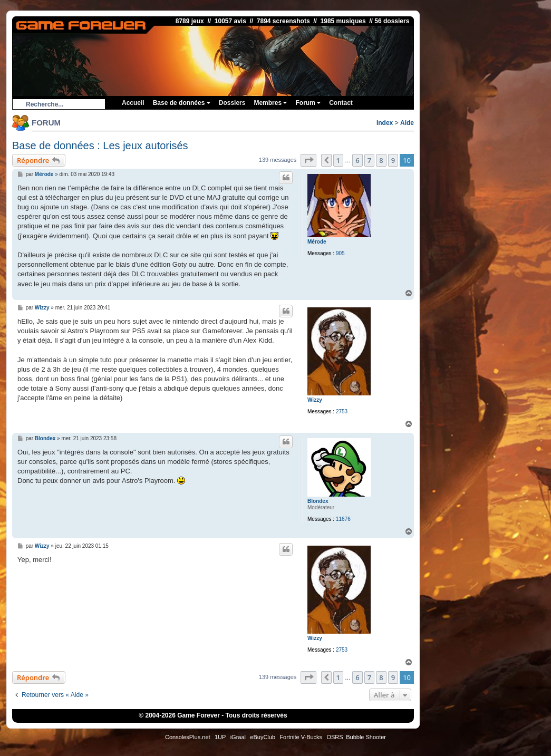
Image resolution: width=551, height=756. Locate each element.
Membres (270, 103)
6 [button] (357, 160)
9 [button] (393, 160)
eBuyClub (263, 737)
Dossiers (232, 103)
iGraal (238, 737)
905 (340, 253)
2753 (342, 411)
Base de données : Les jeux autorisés (100, 146)
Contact (341, 103)
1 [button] (338, 160)
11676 (343, 519)
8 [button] (381, 160)
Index (385, 123)
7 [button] (369, 160)
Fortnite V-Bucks (301, 737)
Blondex (318, 501)
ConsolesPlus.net (188, 737)
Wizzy (315, 400)
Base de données (182, 103)
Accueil (133, 103)
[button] (308, 160)
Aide (407, 123)
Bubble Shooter (366, 737)
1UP (220, 737)
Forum (308, 103)
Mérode (317, 242)
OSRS (335, 737)
